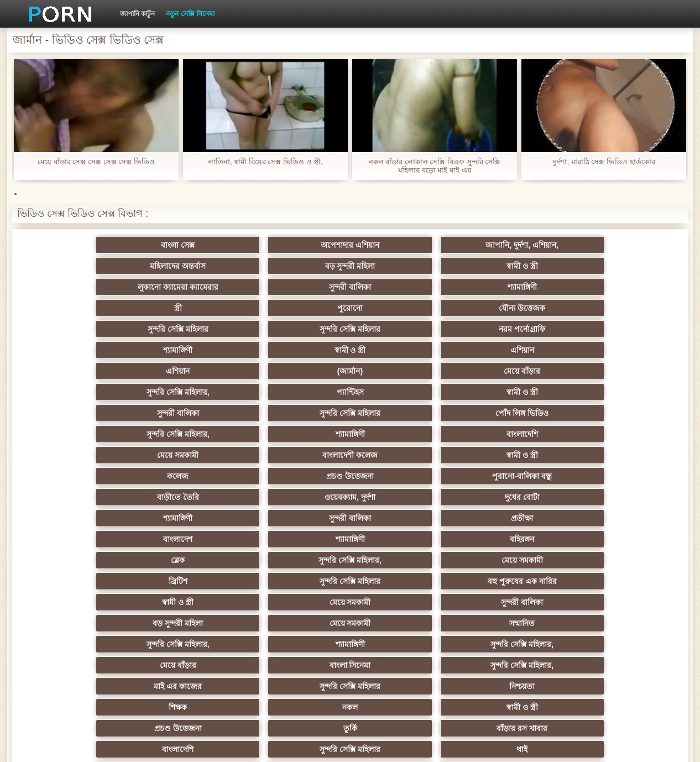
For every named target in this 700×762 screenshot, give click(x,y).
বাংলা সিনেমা (188, 455)
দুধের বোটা (296, 371)
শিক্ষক (79, 476)
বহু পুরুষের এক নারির (296, 413)
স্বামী (512, 644)
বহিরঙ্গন (296, 392)
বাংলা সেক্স (79, 245)
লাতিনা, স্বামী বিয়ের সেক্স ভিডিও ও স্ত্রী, (265, 162)
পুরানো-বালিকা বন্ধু (621, 350)
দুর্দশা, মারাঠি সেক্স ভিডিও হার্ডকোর (604, 162)
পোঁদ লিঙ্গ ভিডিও (296, 329)
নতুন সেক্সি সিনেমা (190, 14)
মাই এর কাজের (404, 455)
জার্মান (621, 539)
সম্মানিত (296, 434)
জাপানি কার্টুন (137, 14)
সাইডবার (296, 539)
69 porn (621, 581)
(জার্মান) (187, 308)
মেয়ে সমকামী (79, 350)
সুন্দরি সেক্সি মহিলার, (404, 308)
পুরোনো (513, 266)
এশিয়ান (621, 287)
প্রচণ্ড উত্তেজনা (513, 350)
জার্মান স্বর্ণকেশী (404, 560)
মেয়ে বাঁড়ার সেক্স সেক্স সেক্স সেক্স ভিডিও (96, 162)
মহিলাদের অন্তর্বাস (404, 245)
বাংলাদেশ (79, 392)
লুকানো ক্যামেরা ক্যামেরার (79, 266)
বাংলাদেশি (621, 329)
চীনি (404, 539)
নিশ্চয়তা (621, 455)
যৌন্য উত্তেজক (621, 266)
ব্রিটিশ (79, 413)
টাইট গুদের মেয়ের (513, 623)
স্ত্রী (404, 266)
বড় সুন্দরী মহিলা (512, 245)
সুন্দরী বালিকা (187, 266)
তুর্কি (512, 476)
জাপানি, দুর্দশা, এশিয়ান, (296, 245)
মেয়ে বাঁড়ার (296, 308)
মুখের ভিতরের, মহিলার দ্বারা (296, 623)
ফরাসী (512, 602)
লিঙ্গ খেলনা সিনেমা (404, 623)
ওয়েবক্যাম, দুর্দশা (187, 371)
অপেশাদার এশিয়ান (187, 245)
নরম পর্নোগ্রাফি (296, 287)
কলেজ (404, 350)
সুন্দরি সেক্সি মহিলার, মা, (404, 518)
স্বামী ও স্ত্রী (621, 245)
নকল (187, 476)
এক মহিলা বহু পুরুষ (621, 518)
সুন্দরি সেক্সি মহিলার (79, 287)
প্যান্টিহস (512, 308)
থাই (296, 497)
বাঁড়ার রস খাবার (621, 476)
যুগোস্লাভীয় (404, 602)
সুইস (188, 602)
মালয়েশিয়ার (404, 581)
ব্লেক (404, 392)
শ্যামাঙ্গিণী (296, 266)
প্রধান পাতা (548, 745)
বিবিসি (188, 539)
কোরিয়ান (187, 623)
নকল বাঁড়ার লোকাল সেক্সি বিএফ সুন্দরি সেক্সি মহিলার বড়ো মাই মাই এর (435, 166)
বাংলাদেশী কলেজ (187, 350)
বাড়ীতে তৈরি (79, 371)
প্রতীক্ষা (621, 371)
